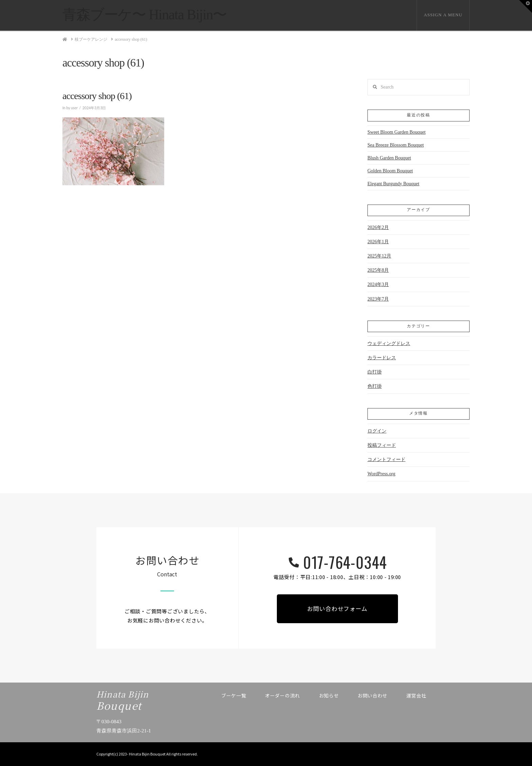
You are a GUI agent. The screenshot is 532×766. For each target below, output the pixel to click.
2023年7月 (378, 299)
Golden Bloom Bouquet (390, 171)
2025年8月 (378, 270)
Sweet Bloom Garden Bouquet (396, 132)
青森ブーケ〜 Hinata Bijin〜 (145, 15)
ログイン (377, 431)
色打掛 (375, 386)
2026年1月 (378, 242)
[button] (526, 6)
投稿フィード (382, 445)
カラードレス (382, 358)
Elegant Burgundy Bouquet (393, 184)
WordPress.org (381, 474)
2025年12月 (379, 256)
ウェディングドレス (389, 343)
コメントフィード (386, 459)
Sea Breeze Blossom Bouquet (396, 145)
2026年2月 (378, 227)
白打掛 (375, 372)
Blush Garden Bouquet (389, 158)
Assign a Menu (443, 15)
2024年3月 (378, 284)
